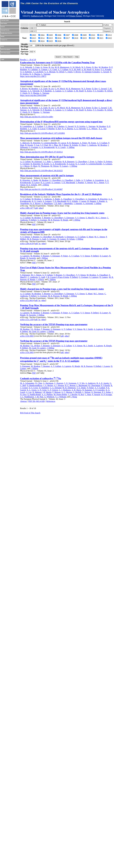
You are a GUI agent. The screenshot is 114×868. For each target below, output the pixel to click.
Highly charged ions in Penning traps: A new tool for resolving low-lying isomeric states (62, 213)
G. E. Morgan (50, 72)
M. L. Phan (53, 145)
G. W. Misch (75, 67)
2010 (92, 35)
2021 (100, 38)
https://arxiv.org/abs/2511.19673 (33, 76)
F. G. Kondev (106, 70)
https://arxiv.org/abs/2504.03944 (33, 95)
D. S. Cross (33, 388)
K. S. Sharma (35, 74)
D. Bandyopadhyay (35, 385)
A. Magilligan (47, 204)
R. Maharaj (37, 392)
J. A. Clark (53, 70)
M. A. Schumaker (27, 383)
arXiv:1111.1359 (27, 320)
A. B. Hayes (77, 390)
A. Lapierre (25, 256)
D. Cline (39, 383)
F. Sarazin (96, 395)
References (51, 401)
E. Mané (90, 237)
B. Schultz (74, 145)
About (3, 36)
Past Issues (4, 23)
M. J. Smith (88, 329)
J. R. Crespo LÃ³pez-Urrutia (58, 277)
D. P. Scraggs (107, 395)
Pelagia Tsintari (76, 16)
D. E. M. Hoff (75, 70)
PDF (34, 224)
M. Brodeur (103, 67)
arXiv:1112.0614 (27, 300)
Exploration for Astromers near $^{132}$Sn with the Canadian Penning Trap (57, 63)
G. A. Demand (56, 388)
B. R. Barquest (73, 143)
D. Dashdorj (44, 388)
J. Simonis (78, 204)
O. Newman (96, 392)
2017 (67, 38)
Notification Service (6, 33)
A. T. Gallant (63, 70)
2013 (33, 38)
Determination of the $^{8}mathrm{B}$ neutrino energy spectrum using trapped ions (61, 122)
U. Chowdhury (81, 162)
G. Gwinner (33, 147)
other (41, 208)
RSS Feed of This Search (30, 413)
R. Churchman (94, 385)
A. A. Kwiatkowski (47, 147)
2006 (58, 35)
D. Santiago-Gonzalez (91, 72)
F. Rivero (77, 72)
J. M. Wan (39, 397)
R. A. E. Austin (103, 383)
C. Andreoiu (92, 145)
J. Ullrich (40, 279)
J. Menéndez (68, 204)
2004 (41, 35)
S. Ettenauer (69, 218)
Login (2, 59)
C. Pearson (59, 383)
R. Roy (81, 395)
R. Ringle (64, 220)
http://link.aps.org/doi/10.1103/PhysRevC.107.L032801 (43, 133)
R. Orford (60, 72)
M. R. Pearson (54, 220)
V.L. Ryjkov (35, 329)
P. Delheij (33, 220)
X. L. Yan (103, 129)
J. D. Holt (58, 204)
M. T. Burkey (59, 126)
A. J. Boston (59, 385)
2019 (84, 38)
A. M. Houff (86, 70)
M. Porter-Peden (60, 395)
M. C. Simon (99, 183)
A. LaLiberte (38, 72)
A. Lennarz (108, 164)
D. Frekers (108, 162)
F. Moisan (56, 392)
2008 (75, 35)
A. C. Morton (67, 392)
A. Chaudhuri (68, 180)
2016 (58, 38)
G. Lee (29, 392)
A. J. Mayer (25, 166)
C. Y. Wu (81, 383)
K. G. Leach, (61, 147)
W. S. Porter (86, 67)
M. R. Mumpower (62, 67)
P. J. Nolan (106, 392)
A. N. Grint (42, 390)
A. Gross (44, 67)
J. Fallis (77, 180)
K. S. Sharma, (34, 112)
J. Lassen (83, 201)
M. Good (33, 331)
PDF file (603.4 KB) (37, 401)
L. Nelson (86, 392)
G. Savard (105, 72)
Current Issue (5, 20)
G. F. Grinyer (53, 390)
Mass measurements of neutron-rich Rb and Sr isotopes (47, 176)
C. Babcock (25, 143)
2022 (109, 38)
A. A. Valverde (26, 67)
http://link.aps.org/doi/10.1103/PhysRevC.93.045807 (41, 189)
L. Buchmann (82, 385)
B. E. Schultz (32, 185)
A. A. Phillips (47, 395)
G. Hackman (48, 383)
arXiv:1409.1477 (27, 208)
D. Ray (95, 67)
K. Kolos (96, 70)
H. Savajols (31, 258)
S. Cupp (36, 67)
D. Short (82, 145)
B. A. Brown (35, 204)
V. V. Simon (80, 218)
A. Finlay (83, 143)
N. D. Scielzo (80, 126)
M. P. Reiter (64, 145)
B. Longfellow (26, 126)
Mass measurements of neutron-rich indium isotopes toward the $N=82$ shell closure (61, 138)
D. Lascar (42, 129)
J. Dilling (71, 147)
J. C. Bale (47, 162)
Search (3, 27)
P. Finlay (64, 256)
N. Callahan (33, 70)
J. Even (91, 162)
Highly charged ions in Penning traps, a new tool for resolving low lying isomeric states (62, 289)
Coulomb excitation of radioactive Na (41, 378)
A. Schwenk (88, 204)
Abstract (24, 401)
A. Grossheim (98, 180)
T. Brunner (46, 218)
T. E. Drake (81, 388)
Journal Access (5, 30)
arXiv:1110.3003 (27, 336)
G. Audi (43, 239)
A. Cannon (43, 70)
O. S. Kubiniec (26, 72)
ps (40, 244)
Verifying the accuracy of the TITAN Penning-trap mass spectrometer (54, 324)
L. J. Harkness (65, 390)
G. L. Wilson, (92, 129)
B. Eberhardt (58, 237)
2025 (50, 41)
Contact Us (4, 40)
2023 (33, 41)
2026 (58, 41)
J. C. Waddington (27, 397)
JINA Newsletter (5, 50)
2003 (33, 35)
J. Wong (74, 397)
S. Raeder (101, 201)
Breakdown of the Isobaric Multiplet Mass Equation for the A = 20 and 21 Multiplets (61, 194)
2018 (75, 38)
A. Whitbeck (49, 397)
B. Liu (51, 67)
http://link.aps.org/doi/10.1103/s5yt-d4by (37, 117)
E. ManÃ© (90, 218)
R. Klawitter (35, 143)
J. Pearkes (80, 183)
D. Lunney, (64, 166)
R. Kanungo (87, 390)
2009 (84, 35)
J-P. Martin (47, 392)
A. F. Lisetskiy (99, 390)
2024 (41, 41)
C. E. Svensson (70, 383)
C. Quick (69, 72)
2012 (109, 35)
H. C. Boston (70, 385)
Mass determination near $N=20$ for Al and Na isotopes (47, 157)
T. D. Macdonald (68, 183)
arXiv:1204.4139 (27, 244)
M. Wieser (54, 166)
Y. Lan (37, 145)
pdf (36, 208)
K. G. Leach (80, 164)
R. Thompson (44, 166)
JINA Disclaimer (6, 53)
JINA (2, 46)
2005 (50, 35)
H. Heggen (92, 201)
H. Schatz (71, 239)
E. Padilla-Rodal (34, 395)
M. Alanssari (37, 162)
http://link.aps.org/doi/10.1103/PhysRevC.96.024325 (41, 171)
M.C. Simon (98, 294)
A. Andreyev (90, 383)
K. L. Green (32, 390)
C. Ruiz (88, 395)
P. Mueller (51, 129)
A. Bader (35, 180)
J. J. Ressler (73, 395)
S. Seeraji (89, 183)
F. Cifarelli (106, 385)
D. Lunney (62, 239)
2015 (50, 38)
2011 (100, 35)
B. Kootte (29, 145)
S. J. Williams (61, 397)
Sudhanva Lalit (37, 16)
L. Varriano (46, 74)
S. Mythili (77, 392)
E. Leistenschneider (49, 143)
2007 (67, 35)
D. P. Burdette (46, 91)
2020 (92, 38)
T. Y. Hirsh (48, 126)
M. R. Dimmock (69, 388)
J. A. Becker (48, 385)
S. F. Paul (44, 145)
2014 (41, 38)
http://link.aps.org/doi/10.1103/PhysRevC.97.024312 (41, 152)
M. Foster (92, 143)
